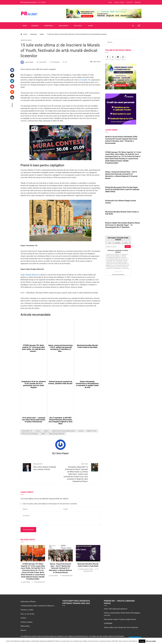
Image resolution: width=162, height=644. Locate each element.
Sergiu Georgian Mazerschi (30, 275)
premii (44, 434)
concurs (38, 431)
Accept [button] (142, 641)
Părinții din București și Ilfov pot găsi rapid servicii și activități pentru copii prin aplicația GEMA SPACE (122, 190)
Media (30, 40)
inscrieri (81, 431)
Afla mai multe (151, 641)
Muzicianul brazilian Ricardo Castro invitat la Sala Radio (88, 565)
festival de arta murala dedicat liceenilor (64, 431)
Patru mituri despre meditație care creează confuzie (46, 467)
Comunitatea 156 (27, 431)
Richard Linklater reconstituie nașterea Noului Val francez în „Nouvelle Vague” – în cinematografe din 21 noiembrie (122, 225)
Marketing (24, 40)
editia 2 (47, 431)
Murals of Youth (92, 431)
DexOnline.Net (121, 275)
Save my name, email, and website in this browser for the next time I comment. (50, 504)
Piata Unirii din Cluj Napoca (30, 434)
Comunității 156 (85, 80)
